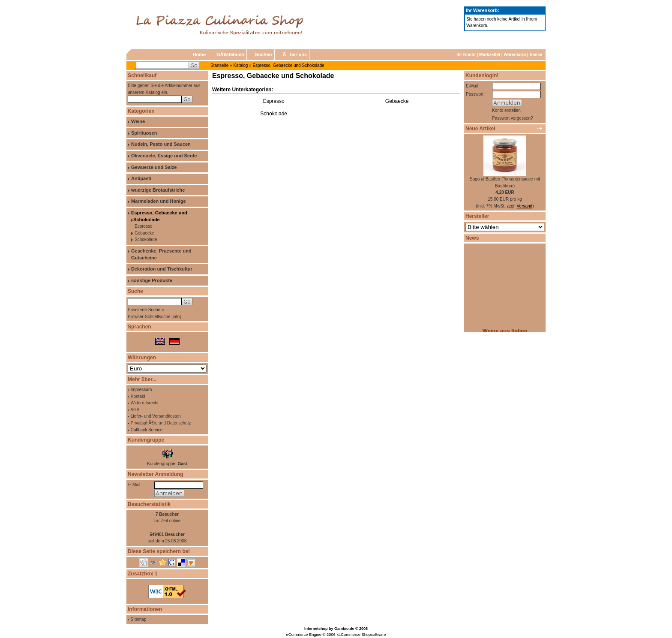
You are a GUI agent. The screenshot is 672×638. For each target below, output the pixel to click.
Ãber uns (295, 54)
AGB (135, 410)
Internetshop (316, 629)
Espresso (144, 226)
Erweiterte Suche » (146, 310)
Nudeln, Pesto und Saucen (161, 144)
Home (199, 54)
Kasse (536, 55)
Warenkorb (515, 55)
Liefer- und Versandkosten (156, 416)
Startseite (219, 65)
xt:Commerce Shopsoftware (361, 635)
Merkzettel (490, 55)
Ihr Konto (466, 55)
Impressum (141, 390)
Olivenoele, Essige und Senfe (164, 156)
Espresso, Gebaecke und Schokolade (288, 65)
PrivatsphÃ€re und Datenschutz (161, 423)
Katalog (240, 65)
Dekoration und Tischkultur (162, 269)
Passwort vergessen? (513, 118)
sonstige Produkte (152, 280)
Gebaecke (144, 233)
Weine (138, 121)
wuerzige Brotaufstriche (158, 190)
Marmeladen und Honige (159, 201)
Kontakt (138, 396)
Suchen (264, 54)
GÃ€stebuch (230, 54)
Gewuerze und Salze (154, 167)
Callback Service (147, 430)
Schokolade (146, 239)
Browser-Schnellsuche (149, 317)
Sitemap (139, 619)
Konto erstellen (506, 110)
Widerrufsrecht (145, 403)
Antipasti (141, 178)
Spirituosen (144, 133)
